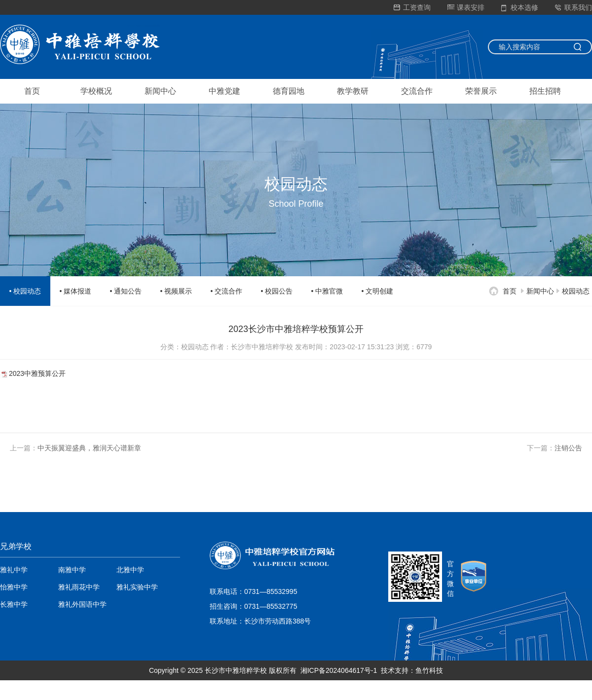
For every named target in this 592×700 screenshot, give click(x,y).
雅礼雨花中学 (79, 587)
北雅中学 (130, 570)
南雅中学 (72, 570)
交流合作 (417, 91)
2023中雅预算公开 (37, 373)
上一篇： (75, 448)
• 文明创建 (378, 291)
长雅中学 (14, 604)
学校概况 (96, 91)
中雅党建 (224, 91)
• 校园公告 (277, 291)
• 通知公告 (126, 291)
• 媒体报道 (76, 291)
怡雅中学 (14, 587)
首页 (32, 91)
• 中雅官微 (327, 291)
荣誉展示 (481, 91)
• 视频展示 (176, 291)
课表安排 (466, 7)
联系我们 (573, 7)
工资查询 (412, 7)
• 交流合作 (227, 291)
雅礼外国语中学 (82, 604)
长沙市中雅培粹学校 (236, 670)
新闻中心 (160, 91)
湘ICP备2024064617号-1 (339, 670)
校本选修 (520, 7)
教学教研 (353, 91)
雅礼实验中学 (137, 587)
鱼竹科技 (429, 670)
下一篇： (555, 448)
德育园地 (289, 91)
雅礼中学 (14, 570)
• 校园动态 (25, 291)
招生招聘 (545, 91)
